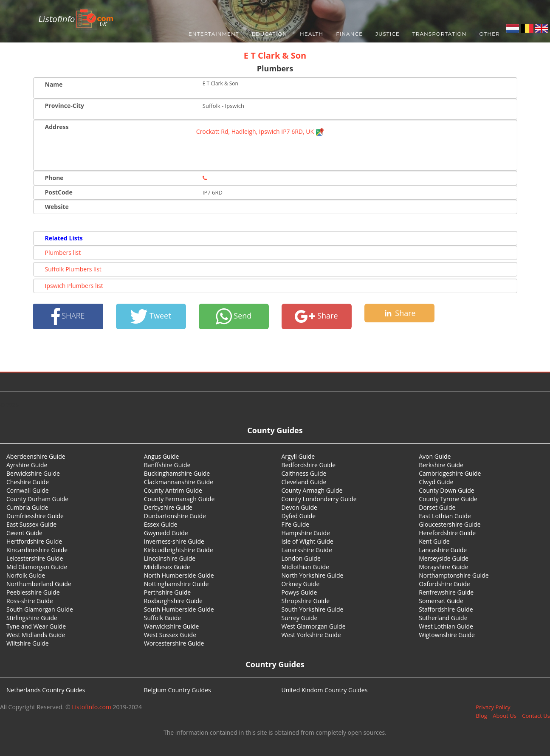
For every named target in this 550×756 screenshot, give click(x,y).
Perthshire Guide (167, 592)
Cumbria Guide (27, 507)
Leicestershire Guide (35, 558)
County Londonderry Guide (319, 499)
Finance (349, 34)
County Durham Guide (37, 499)
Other (489, 34)
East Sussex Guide (31, 524)
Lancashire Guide (443, 550)
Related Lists (64, 238)
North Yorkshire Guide (313, 575)
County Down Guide (446, 490)
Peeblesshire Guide (33, 592)
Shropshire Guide (306, 601)
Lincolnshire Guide (170, 558)
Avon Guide (435, 456)
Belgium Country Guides (178, 690)
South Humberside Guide (179, 609)
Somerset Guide (441, 601)
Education (269, 34)
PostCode (59, 192)
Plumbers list (63, 252)
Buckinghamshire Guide (177, 473)
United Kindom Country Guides (325, 690)
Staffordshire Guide (446, 609)
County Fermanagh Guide (179, 499)
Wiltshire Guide (28, 643)
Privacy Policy (493, 707)
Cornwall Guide (28, 490)
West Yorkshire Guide (311, 635)
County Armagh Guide (312, 490)
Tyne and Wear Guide (36, 626)
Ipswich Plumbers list (74, 286)
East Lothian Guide (445, 516)
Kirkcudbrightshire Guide (179, 550)
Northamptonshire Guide (454, 575)
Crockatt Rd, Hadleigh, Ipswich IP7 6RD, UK (260, 131)
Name (54, 84)
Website (57, 207)
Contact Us (536, 716)
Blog (481, 716)
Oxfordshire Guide (444, 584)
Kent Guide (434, 541)
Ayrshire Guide (27, 465)
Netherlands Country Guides (46, 690)
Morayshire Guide (443, 567)
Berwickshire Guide (33, 473)
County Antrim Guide (173, 490)
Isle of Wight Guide (307, 541)
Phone (54, 178)
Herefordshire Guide (447, 533)
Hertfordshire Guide (34, 541)
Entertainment (214, 34)
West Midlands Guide (36, 635)
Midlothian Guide (306, 567)
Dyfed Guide (299, 516)
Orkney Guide (301, 584)
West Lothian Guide (446, 626)
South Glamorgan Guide (40, 609)
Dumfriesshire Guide (35, 516)
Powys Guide (299, 592)
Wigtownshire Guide (447, 635)
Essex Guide (161, 524)
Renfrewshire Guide (446, 592)
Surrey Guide (300, 618)
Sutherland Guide (443, 618)
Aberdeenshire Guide (36, 456)
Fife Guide (296, 524)
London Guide (301, 558)
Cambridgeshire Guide (450, 473)
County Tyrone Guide (448, 499)
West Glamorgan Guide (314, 626)
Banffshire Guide (167, 465)
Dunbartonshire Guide (175, 516)
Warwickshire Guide (172, 626)
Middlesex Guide (167, 567)
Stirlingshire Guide (32, 618)
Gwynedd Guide (166, 533)
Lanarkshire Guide (307, 550)
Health (312, 34)
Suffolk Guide (162, 618)
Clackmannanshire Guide (179, 482)
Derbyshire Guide (168, 507)
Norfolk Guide (26, 575)
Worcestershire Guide (174, 643)
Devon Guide (299, 507)
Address (57, 127)
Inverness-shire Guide (174, 541)
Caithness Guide (304, 473)
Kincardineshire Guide (37, 550)
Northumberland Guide (39, 584)
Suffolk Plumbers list (73, 269)
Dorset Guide (437, 507)
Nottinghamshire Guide (176, 584)
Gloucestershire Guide (450, 524)
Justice (388, 34)
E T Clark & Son (275, 55)
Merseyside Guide (444, 558)
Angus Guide (162, 456)
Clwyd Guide (436, 482)
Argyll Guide (298, 456)
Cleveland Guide (304, 482)
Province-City (65, 106)
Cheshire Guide (28, 482)
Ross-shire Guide (30, 601)
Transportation (440, 34)
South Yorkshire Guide (313, 609)
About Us (505, 716)
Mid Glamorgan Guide (37, 567)
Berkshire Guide (441, 465)
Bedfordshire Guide (309, 465)
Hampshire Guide (306, 533)
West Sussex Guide (170, 635)
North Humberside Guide (179, 575)
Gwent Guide (24, 533)
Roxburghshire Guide (173, 601)
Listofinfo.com (92, 707)
